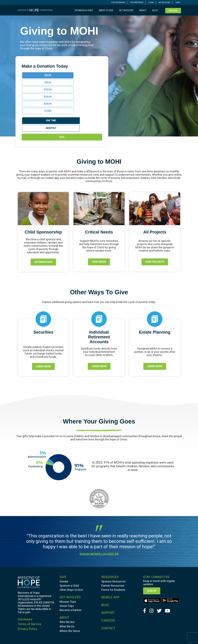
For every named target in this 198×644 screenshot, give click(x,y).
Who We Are (67, 586)
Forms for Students (113, 554)
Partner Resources (113, 550)
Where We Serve (70, 595)
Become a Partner (71, 574)
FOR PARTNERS (137, 2)
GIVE (62, 101)
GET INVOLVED (70, 561)
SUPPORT (108, 577)
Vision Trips (67, 570)
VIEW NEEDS (99, 226)
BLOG (105, 569)
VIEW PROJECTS (155, 226)
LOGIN (151, 2)
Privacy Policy (27, 593)
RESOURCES (110, 541)
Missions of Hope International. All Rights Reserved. (103, 635)
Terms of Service (30, 588)
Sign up (152, 555)
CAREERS (108, 584)
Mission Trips (68, 566)
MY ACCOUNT (165, 2)
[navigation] (118, 2)
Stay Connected (156, 541)
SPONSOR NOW (43, 226)
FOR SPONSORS (118, 2)
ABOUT (64, 581)
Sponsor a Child (84, 10)
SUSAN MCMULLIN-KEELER (99, 518)
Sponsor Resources (114, 545)
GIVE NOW (173, 11)
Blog (155, 10)
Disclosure (25, 583)
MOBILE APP (110, 561)
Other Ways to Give (71, 554)
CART (178, 2)
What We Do (67, 590)
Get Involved (126, 10)
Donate (64, 545)
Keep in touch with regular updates (159, 547)
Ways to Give (106, 10)
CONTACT (108, 592)
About (143, 10)
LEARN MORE (43, 330)
